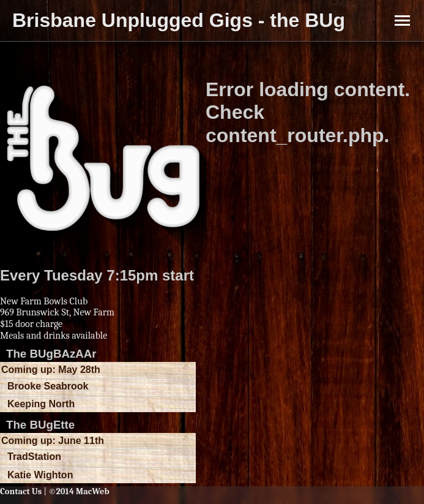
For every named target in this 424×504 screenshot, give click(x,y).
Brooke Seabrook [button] (48, 386)
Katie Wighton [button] (40, 475)
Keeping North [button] (41, 404)
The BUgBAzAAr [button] (51, 354)
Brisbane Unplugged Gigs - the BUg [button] (179, 20)
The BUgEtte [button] (40, 425)
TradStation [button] (34, 457)
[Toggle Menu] (402, 21)
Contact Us (21, 491)
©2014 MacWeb (79, 491)
